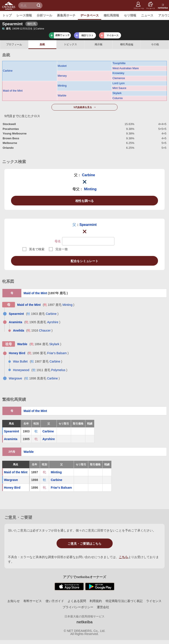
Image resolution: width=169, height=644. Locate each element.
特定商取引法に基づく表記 (124, 601)
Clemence (119, 78)
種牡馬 (127, 44)
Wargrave (15, 378)
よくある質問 (77, 601)
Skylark (117, 93)
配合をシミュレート (84, 261)
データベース (90, 15)
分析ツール (44, 15)
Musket (62, 66)
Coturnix (118, 98)
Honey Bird (17, 353)
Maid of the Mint (13, 91)
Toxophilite (119, 63)
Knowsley (118, 73)
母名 (58, 241)
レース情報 (24, 15)
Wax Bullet (20, 361)
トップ (7, 15)
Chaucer (45, 330)
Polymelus (58, 370)
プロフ (14, 44)
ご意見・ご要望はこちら (84, 544)
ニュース (147, 15)
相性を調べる (84, 201)
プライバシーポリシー (78, 607)
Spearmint (88, 225)
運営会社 (103, 607)
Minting (62, 86)
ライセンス (154, 601)
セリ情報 (130, 15)
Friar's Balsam (57, 353)
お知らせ (14, 601)
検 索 (39, 5)
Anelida (19, 330)
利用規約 (96, 601)
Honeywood (21, 370)
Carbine (8, 71)
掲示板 (99, 44)
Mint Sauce (119, 88)
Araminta (16, 322)
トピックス (70, 44)
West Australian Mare (126, 68)
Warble (62, 96)
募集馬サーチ (66, 15)
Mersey (62, 76)
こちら (123, 557)
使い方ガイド (55, 601)
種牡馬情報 (111, 15)
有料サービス (33, 601)
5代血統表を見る (83, 107)
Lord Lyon (119, 83)
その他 (155, 44)
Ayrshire (53, 322)
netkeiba (84, 622)
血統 (42, 44)
